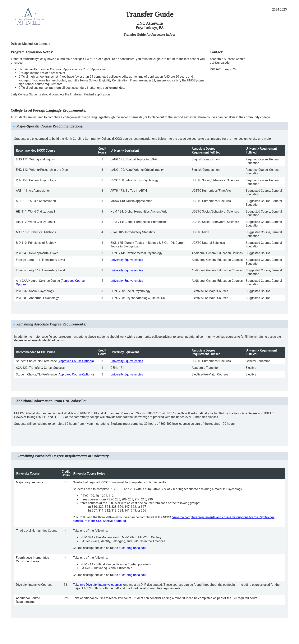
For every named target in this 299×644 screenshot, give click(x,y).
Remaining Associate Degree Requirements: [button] (51, 324)
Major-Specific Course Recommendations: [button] (50, 126)
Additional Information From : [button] (51, 401)
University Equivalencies (127, 260)
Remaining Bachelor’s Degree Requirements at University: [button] (63, 456)
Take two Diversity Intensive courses (97, 585)
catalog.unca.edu (134, 548)
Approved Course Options (76, 361)
